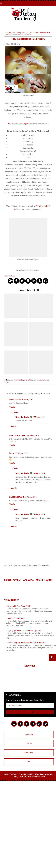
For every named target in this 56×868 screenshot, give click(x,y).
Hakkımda (29, 734)
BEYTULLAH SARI (18, 435)
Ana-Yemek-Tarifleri (19, 32)
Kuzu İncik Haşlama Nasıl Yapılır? (28, 39)
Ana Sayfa (8, 32)
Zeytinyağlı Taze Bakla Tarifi (19, 606)
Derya (12, 453)
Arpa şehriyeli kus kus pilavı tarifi (21, 124)
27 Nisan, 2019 (39, 417)
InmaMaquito (15, 399)
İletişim (29, 743)
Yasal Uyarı (29, 752)
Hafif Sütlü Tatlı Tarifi (16, 618)
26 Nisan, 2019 (27, 399)
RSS (29, 762)
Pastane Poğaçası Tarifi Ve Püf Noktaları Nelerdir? (27, 642)
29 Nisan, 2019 (33, 435)
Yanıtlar (15, 412)
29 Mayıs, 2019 (31, 497)
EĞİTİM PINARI (17, 497)
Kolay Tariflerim (22, 417)
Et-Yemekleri (30, 32)
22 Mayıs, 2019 (21, 453)
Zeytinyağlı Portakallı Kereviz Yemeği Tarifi (24, 630)
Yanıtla (12, 407)
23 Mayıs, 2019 (39, 473)
